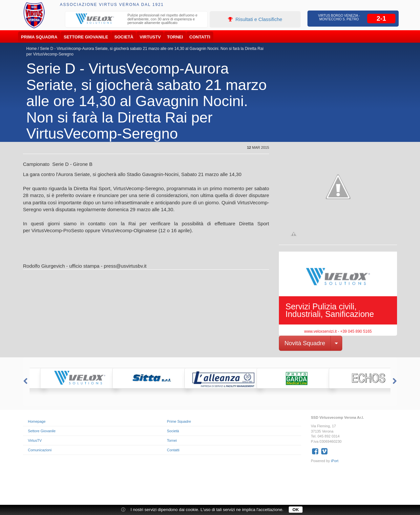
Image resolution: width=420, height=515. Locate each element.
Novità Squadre (305, 343)
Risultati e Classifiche (255, 19)
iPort (335, 461)
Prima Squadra (39, 37)
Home (31, 49)
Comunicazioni (40, 450)
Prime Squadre (179, 421)
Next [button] (395, 381)
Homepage (37, 421)
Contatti (200, 37)
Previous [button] (25, 381)
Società (124, 37)
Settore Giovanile (86, 37)
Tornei (175, 37)
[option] (136, 20)
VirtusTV (150, 37)
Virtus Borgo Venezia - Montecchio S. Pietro (339, 17)
